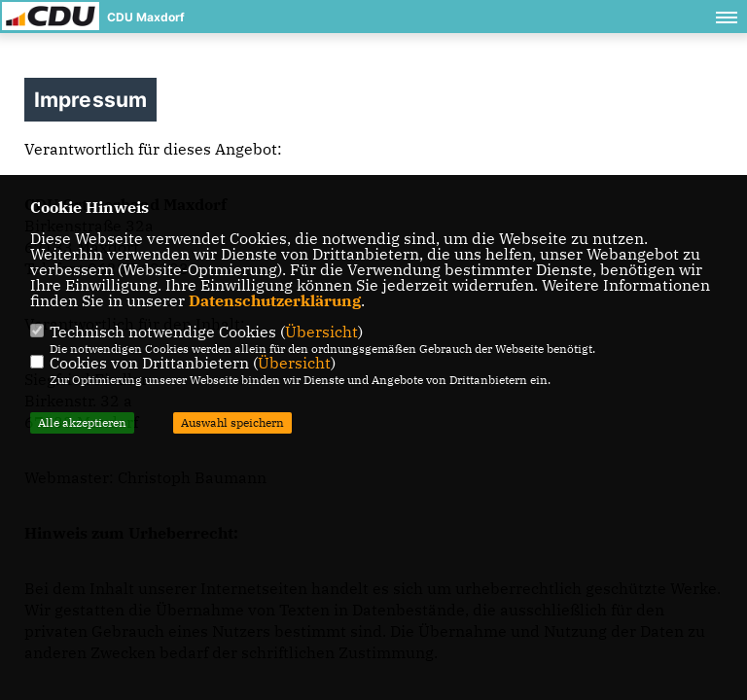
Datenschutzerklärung (275, 300)
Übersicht (321, 332)
